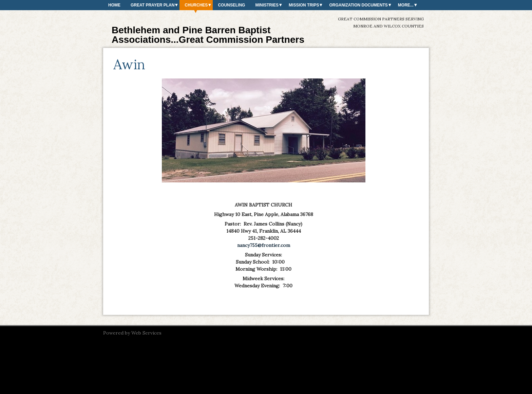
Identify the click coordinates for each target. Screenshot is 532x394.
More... (406, 5)
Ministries (267, 5)
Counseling (231, 5)
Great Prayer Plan (153, 5)
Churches (196, 5)
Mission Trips (304, 5)
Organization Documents (358, 5)
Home (114, 5)
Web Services (146, 333)
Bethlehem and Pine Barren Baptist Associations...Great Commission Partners (208, 35)
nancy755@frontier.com (264, 245)
